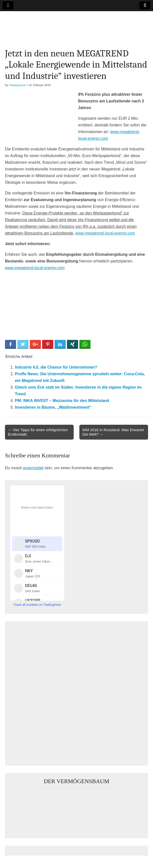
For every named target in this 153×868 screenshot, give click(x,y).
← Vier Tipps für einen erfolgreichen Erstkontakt (38, 432)
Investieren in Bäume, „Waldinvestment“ (53, 407)
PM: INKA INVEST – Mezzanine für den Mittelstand (62, 401)
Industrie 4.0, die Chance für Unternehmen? (56, 367)
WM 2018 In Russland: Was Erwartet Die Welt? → (113, 432)
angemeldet (33, 468)
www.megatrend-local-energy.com (105, 233)
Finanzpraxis (17, 85)
